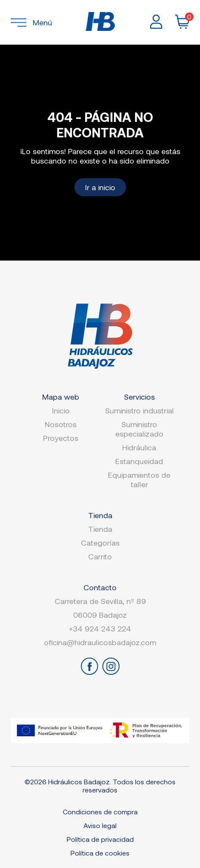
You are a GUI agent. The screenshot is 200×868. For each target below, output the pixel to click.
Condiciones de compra (100, 812)
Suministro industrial (139, 410)
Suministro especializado (139, 429)
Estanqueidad (139, 461)
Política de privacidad (100, 839)
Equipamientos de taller (139, 480)
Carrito (100, 556)
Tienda (100, 529)
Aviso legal (100, 825)
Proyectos (61, 438)
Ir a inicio (100, 187)
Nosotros (61, 424)
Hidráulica (139, 447)
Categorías (100, 543)
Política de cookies (100, 853)
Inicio (61, 410)
